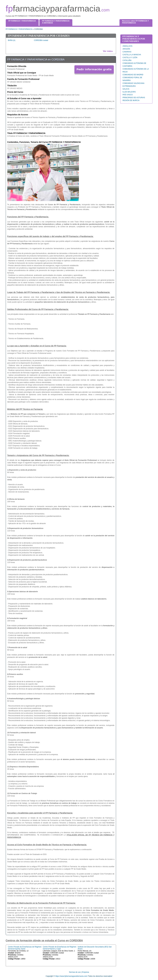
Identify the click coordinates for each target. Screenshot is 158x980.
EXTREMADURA (129, 86)
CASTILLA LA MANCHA (132, 55)
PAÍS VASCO (128, 95)
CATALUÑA (127, 60)
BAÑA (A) (12, 40)
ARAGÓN (126, 49)
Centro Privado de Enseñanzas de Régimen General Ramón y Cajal (60, 948)
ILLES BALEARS (129, 92)
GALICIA (126, 89)
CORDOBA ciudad (41, 40)
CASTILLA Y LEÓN (130, 58)
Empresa (86, 972)
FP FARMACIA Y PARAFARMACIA (19, 29)
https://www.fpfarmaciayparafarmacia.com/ (71, 976)
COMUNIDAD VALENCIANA (134, 83)
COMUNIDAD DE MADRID (133, 75)
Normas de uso (75, 972)
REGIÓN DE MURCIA (131, 100)
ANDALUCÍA (128, 46)
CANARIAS (127, 52)
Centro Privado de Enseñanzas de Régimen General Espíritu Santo (25, 948)
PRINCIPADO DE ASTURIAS (134, 98)
